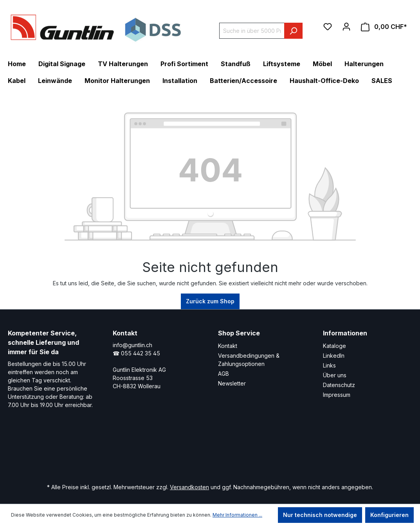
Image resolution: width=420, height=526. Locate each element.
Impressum (337, 395)
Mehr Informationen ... (237, 515)
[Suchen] (293, 31)
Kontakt (228, 346)
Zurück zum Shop (210, 301)
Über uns (335, 375)
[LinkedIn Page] (180, 454)
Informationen (345, 333)
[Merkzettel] (328, 27)
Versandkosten (189, 487)
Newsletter (232, 383)
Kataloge (334, 346)
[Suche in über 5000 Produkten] (252, 31)
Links (329, 365)
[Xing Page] (203, 454)
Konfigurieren (389, 515)
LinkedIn (334, 356)
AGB (224, 374)
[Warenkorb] (384, 27)
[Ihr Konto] (346, 27)
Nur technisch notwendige (320, 515)
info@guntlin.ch (132, 345)
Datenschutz (339, 385)
